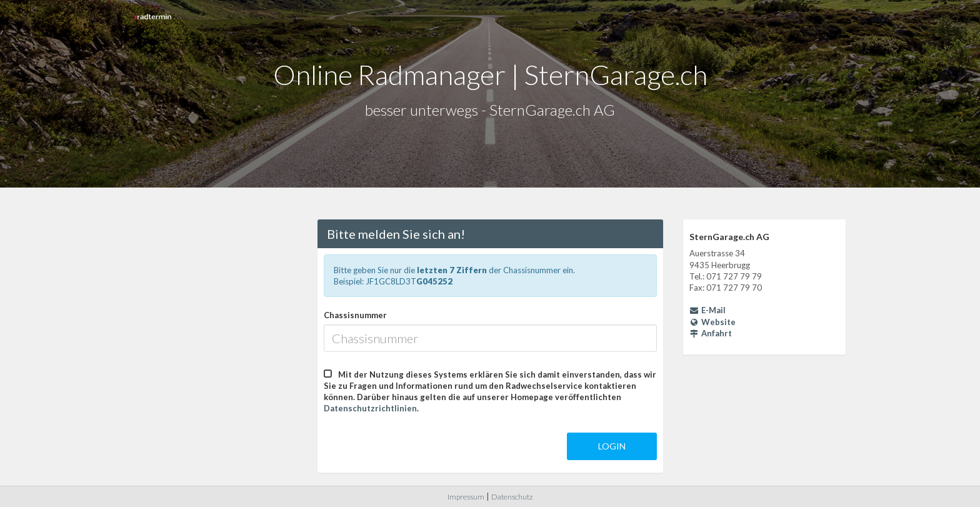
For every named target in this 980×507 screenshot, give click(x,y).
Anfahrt (711, 333)
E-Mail (708, 310)
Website (713, 322)
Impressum (466, 497)
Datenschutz (512, 497)
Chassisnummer (355, 315)
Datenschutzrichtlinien (370, 408)
